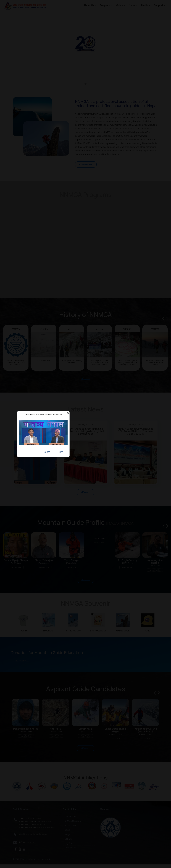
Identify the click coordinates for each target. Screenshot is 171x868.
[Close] (68, 413)
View (61, 452)
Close (47, 452)
